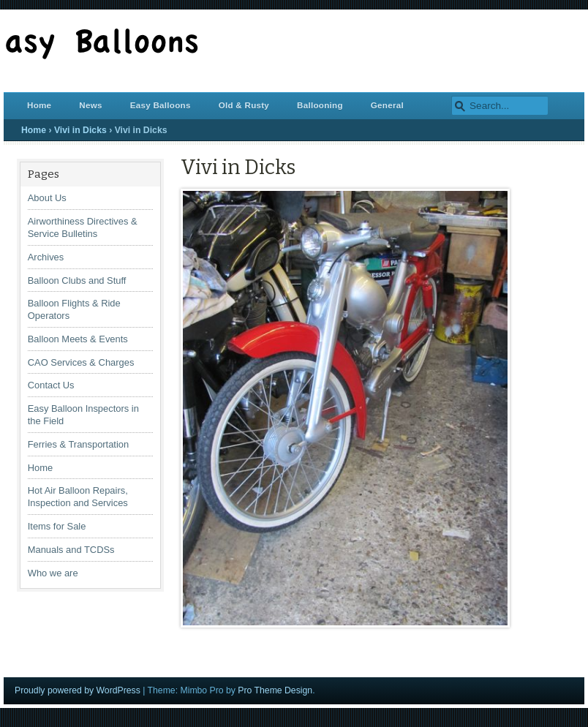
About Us (47, 198)
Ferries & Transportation (78, 444)
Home (39, 105)
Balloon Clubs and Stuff (77, 280)
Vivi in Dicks (80, 130)
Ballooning (320, 105)
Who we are (53, 573)
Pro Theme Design (275, 690)
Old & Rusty (244, 105)
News (90, 105)
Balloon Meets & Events (78, 339)
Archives (46, 257)
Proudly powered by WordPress (78, 690)
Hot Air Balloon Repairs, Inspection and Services (78, 497)
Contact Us (51, 385)
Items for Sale (57, 526)
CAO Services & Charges (81, 362)
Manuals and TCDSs (71, 550)
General (387, 105)
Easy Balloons (161, 105)
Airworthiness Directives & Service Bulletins (83, 227)
